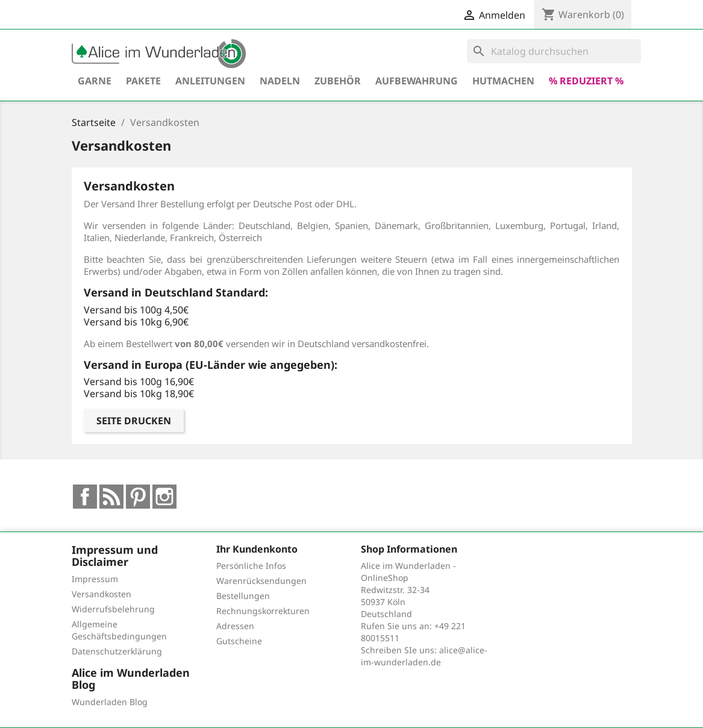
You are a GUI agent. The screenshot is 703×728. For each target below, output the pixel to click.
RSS (111, 497)
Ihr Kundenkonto (257, 549)
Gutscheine (239, 641)
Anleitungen (210, 81)
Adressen (235, 626)
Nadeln (280, 81)
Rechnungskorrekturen (263, 611)
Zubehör (338, 81)
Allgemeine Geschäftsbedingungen (119, 630)
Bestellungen (243, 596)
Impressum (95, 579)
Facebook (85, 497)
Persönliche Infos (251, 566)
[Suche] (554, 51)
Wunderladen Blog (110, 702)
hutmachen (503, 81)
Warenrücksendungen (261, 581)
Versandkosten (102, 594)
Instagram (164, 497)
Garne (95, 81)
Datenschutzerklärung (117, 651)
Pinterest (138, 497)
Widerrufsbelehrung (113, 609)
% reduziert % (586, 81)
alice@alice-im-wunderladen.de (424, 656)
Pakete (143, 81)
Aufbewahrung (417, 81)
